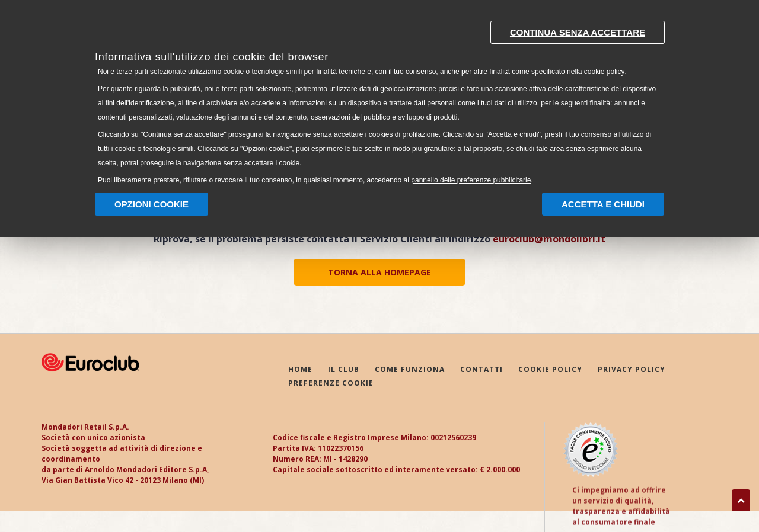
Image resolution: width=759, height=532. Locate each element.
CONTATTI (481, 370)
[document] (379, 100)
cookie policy (605, 72)
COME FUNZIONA (410, 370)
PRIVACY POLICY (632, 370)
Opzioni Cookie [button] (152, 204)
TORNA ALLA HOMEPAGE (379, 272)
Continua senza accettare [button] (578, 32)
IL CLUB (344, 370)
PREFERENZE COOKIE (331, 384)
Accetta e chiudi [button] (603, 204)
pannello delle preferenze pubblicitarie (471, 180)
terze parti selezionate (256, 89)
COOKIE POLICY (550, 370)
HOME (300, 370)
